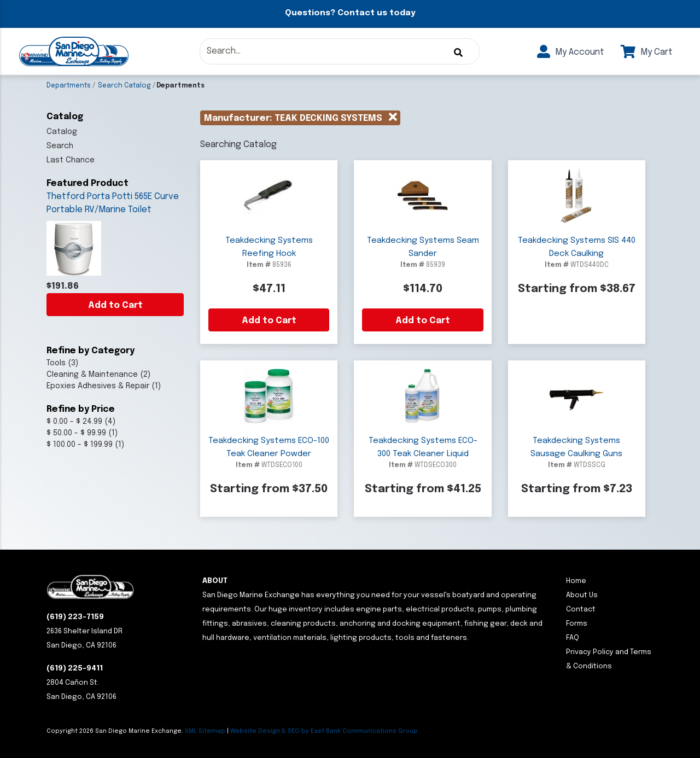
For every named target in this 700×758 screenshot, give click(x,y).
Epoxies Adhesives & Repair (98, 386)
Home (576, 581)
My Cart (647, 52)
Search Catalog (124, 86)
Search (60, 146)
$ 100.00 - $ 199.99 (80, 445)
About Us (582, 595)
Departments (69, 86)
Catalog (62, 132)
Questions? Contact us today (350, 13)
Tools (56, 363)
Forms (577, 624)
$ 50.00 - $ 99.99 (76, 433)
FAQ (573, 638)
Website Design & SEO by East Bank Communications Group (324, 731)
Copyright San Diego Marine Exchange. (116, 731)
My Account (571, 52)
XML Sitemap (205, 731)
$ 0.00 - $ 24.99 (74, 422)
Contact (581, 610)
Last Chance (71, 160)
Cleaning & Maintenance (92, 375)
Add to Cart (115, 305)
